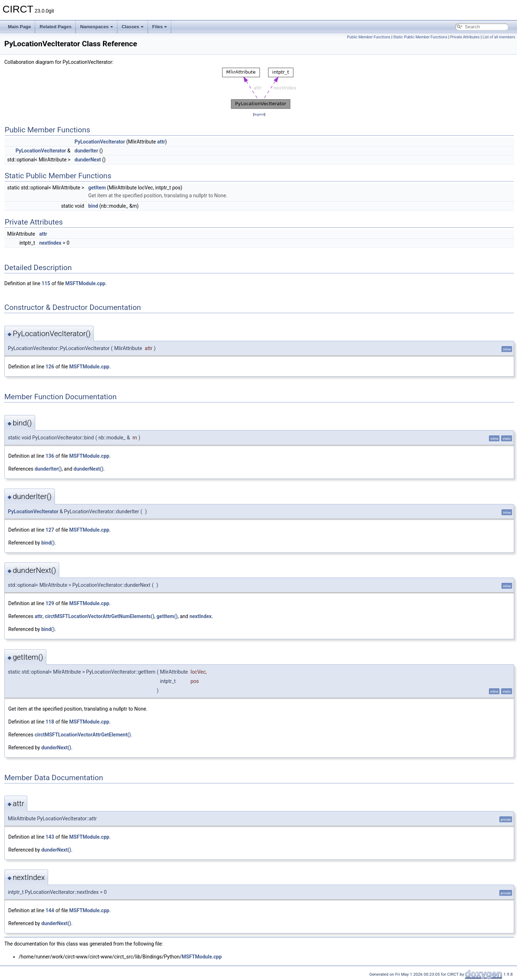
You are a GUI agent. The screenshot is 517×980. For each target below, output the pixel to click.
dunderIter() (48, 469)
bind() (48, 543)
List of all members (499, 37)
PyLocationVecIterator (100, 142)
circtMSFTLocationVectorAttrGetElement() (83, 735)
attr (161, 142)
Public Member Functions (369, 37)
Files (160, 27)
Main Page (19, 27)
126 (50, 367)
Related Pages (55, 27)
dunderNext (88, 160)
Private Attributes (465, 37)
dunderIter (87, 151)
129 (50, 603)
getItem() (167, 616)
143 (50, 837)
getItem (97, 188)
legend (259, 114)
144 (50, 910)
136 (50, 456)
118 (50, 722)
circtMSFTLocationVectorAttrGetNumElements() (100, 616)
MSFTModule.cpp (85, 283)
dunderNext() (89, 469)
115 (46, 283)
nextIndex (50, 243)
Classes (133, 27)
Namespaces (97, 27)
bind (93, 206)
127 (50, 530)
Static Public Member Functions (420, 37)
